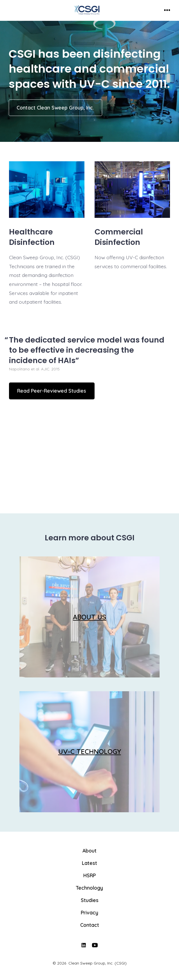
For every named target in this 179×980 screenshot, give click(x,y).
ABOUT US (89, 617)
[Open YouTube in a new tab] (95, 945)
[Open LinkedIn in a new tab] (84, 945)
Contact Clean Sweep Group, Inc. (55, 108)
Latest (89, 863)
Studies (90, 900)
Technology (89, 888)
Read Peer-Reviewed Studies (52, 391)
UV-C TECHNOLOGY (90, 751)
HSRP (89, 875)
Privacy (89, 912)
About (89, 851)
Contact (90, 925)
